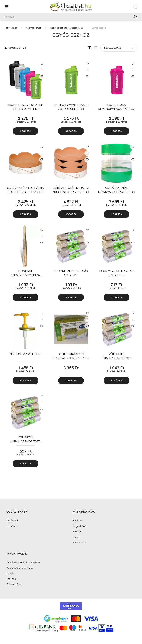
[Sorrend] (119, 48)
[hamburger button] (6, 7)
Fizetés (10, 574)
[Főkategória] (11, 28)
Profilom (78, 532)
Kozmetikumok (34, 28)
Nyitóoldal (12, 521)
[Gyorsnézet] (42, 70)
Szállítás (11, 579)
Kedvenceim (79, 543)
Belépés (77, 521)
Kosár (76, 537)
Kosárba (26, 131)
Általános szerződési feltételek (23, 563)
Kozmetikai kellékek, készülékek (67, 28)
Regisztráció (80, 526)
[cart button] (136, 7)
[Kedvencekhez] (42, 64)
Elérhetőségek (14, 585)
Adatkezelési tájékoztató (20, 568)
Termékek (12, 526)
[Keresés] (71, 17)
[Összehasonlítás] (42, 77)
